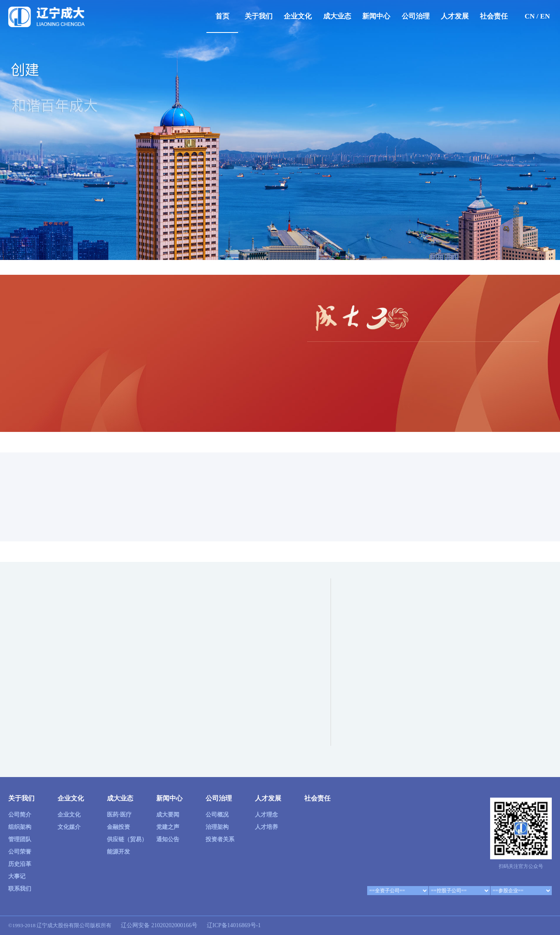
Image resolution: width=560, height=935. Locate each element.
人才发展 (455, 16)
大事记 (17, 876)
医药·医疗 (119, 815)
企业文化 (298, 16)
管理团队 (20, 839)
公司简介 (20, 815)
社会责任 (494, 16)
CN (530, 16)
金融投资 (118, 827)
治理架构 (217, 827)
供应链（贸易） (127, 839)
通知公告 (168, 839)
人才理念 (266, 815)
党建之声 (168, 827)
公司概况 (217, 815)
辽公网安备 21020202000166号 (159, 925)
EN (545, 16)
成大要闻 (168, 815)
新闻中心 (376, 16)
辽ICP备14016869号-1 (234, 925)
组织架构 (20, 827)
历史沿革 (20, 864)
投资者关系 (220, 839)
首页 (222, 16)
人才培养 (266, 827)
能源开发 (118, 852)
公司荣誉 (20, 852)
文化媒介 (69, 827)
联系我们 (20, 889)
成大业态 (337, 16)
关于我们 (259, 16)
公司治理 (416, 16)
